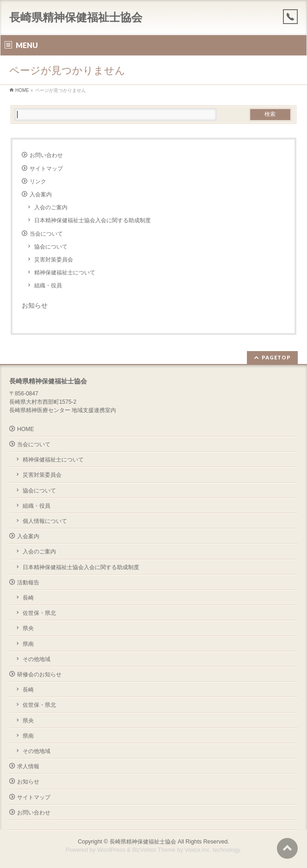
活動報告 (28, 583)
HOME (26, 429)
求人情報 (28, 766)
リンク (38, 182)
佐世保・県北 (39, 613)
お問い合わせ (46, 155)
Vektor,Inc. (198, 850)
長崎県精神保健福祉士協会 (76, 17)
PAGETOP (276, 357)
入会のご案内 (51, 207)
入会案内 (41, 194)
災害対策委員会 (54, 260)
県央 (28, 628)
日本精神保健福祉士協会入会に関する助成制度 (92, 220)
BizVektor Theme (154, 850)
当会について (46, 234)
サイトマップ (46, 169)
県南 (28, 644)
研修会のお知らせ (39, 674)
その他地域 (37, 659)
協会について (51, 247)
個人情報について (45, 521)
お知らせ (35, 305)
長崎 (28, 598)
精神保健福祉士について (65, 273)
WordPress (111, 850)
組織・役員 (48, 285)
